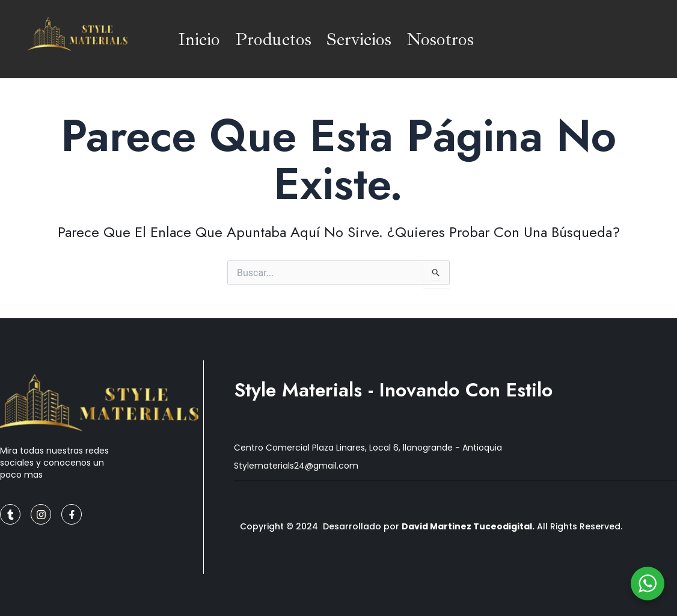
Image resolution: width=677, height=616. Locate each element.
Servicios (359, 39)
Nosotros (440, 39)
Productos (273, 39)
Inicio (199, 39)
